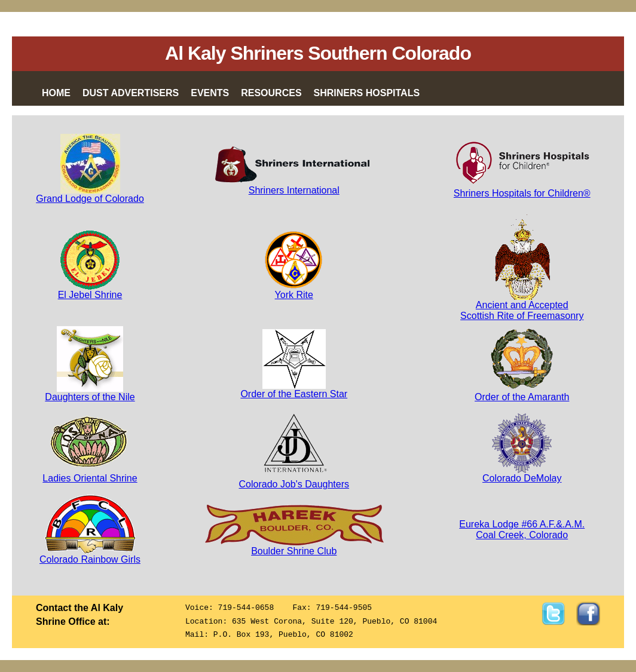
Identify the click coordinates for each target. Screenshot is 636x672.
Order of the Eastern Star (294, 390)
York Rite (294, 291)
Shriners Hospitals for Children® (522, 193)
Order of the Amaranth (522, 393)
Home (56, 93)
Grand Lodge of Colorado (90, 194)
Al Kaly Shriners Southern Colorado (318, 53)
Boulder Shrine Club (294, 547)
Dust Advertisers (131, 93)
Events (210, 93)
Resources (271, 93)
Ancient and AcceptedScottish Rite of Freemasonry (522, 306)
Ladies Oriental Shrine (90, 474)
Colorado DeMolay (522, 474)
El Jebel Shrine (90, 291)
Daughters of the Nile (90, 393)
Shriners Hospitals (367, 93)
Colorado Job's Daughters (294, 480)
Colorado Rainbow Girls (90, 555)
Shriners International (294, 186)
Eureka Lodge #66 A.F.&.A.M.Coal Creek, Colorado (522, 530)
